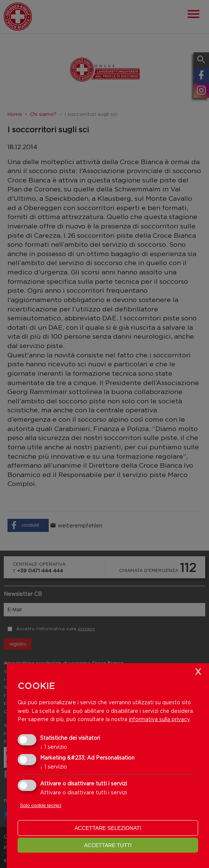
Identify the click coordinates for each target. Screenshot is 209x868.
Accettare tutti (108, 845)
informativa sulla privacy (159, 719)
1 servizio (54, 747)
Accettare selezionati (108, 828)
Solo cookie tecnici (40, 805)
